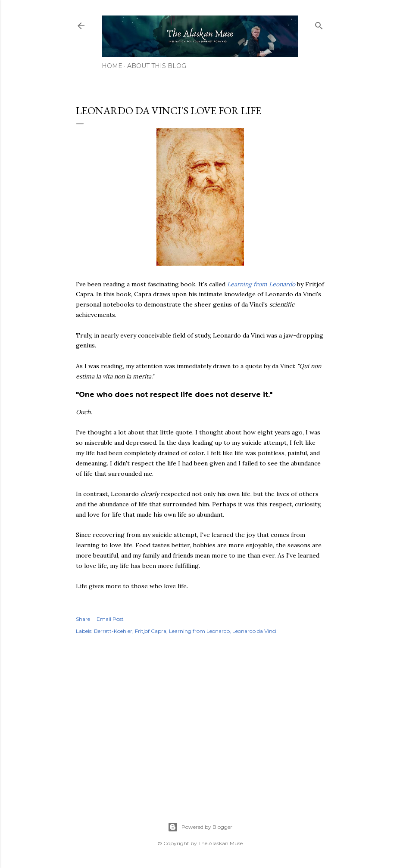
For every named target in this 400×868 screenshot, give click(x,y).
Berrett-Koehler (113, 631)
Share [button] (83, 619)
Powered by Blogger (200, 827)
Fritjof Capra (151, 631)
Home (112, 66)
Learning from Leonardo (261, 284)
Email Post (110, 619)
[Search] (319, 24)
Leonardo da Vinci (254, 631)
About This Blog (157, 66)
